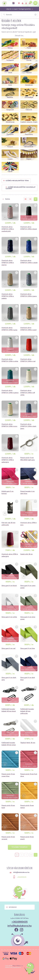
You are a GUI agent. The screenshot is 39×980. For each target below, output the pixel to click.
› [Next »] (36, 855)
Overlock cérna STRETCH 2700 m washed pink (8, 229)
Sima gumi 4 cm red (8, 648)
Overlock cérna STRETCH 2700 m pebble (8, 296)
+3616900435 (22, 877)
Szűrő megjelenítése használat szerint (21, 188)
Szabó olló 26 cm (26, 554)
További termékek (19, 847)
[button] (11, 199)
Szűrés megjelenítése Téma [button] (17, 181)
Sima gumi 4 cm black (9, 586)
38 (31, 855)
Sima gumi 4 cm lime (28, 648)
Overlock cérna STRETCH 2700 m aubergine (8, 460)
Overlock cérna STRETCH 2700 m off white (28, 393)
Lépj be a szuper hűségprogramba (19, 9)
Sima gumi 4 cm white (9, 617)
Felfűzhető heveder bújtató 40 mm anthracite (27, 711)
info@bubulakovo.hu (20, 926)
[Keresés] (19, 15)
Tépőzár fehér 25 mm (28, 743)
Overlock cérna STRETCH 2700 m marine (8, 263)
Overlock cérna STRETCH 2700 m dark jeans (28, 426)
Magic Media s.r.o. (18, 966)
